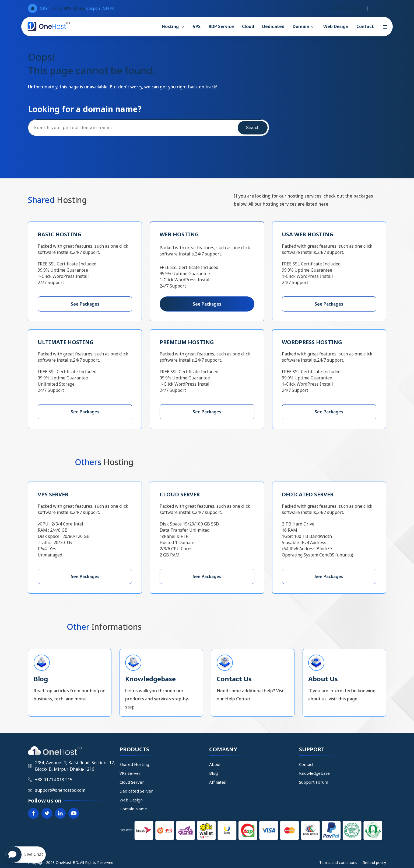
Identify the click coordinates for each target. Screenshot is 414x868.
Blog (213, 773)
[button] (385, 27)
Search (253, 128)
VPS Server (130, 773)
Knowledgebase (314, 773)
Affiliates (217, 782)
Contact (365, 26)
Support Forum (314, 782)
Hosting (173, 26)
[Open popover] (33, 8)
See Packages (85, 304)
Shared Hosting (134, 764)
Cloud (248, 26)
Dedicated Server (136, 791)
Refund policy (374, 862)
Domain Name (133, 809)
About (215, 764)
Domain (304, 26)
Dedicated (273, 26)
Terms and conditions (338, 862)
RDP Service (221, 26)
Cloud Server (132, 782)
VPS (197, 26)
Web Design (336, 26)
